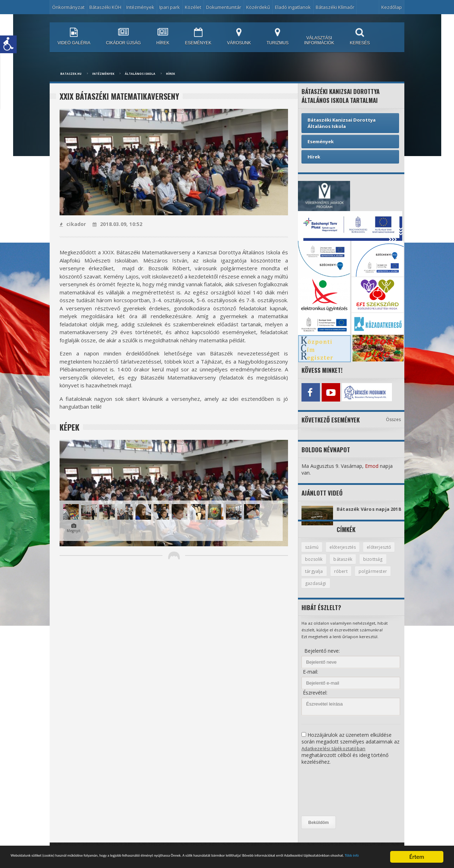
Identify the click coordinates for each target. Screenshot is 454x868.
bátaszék (381, 565)
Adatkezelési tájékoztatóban (334, 755)
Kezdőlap (392, 7)
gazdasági (356, 590)
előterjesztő (318, 565)
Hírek (170, 74)
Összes (394, 418)
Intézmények (140, 7)
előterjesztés (345, 552)
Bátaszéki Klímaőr (335, 7)
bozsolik (351, 565)
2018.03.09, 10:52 (116, 224)
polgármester (320, 590)
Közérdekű (258, 7)
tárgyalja (345, 577)
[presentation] (331, 797)
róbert (372, 577)
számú (312, 552)
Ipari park (170, 7)
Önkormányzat (68, 7)
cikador (73, 224)
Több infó (189, 859)
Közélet (193, 7)
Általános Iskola (140, 74)
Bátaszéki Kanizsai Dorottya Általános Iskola (342, 123)
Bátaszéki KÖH (105, 7)
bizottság (315, 577)
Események (321, 142)
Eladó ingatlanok (293, 7)
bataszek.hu (71, 74)
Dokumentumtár (224, 7)
